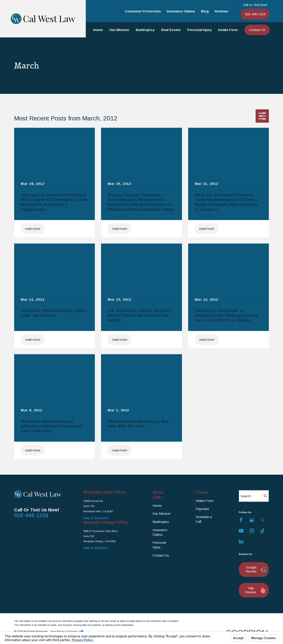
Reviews (222, 11)
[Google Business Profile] (252, 520)
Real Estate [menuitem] (171, 30)
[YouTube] (241, 531)
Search (246, 496)
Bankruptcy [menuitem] (145, 30)
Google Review (255, 569)
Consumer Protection (143, 11)
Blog (205, 11)
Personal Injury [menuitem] (199, 30)
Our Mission (162, 513)
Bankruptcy (161, 522)
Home (157, 506)
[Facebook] (241, 520)
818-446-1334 (255, 14)
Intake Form (205, 501)
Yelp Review (255, 590)
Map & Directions (96, 518)
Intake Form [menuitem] (228, 30)
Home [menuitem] (98, 30)
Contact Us (257, 30)
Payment (202, 509)
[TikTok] (263, 531)
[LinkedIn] (241, 541)
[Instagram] (252, 531)
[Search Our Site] (265, 496)
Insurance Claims (181, 11)
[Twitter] (263, 520)
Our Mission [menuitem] (119, 30)
